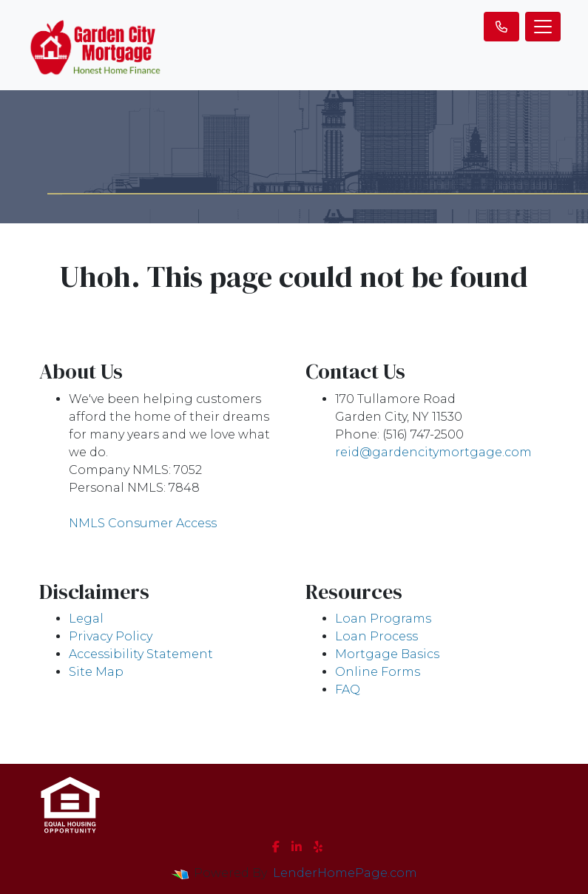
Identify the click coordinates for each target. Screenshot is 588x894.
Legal (86, 619)
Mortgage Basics (387, 654)
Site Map (96, 672)
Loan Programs (383, 619)
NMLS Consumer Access (143, 523)
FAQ (348, 690)
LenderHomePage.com (345, 873)
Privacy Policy (111, 636)
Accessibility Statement (141, 654)
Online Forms (378, 672)
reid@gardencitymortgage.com (433, 452)
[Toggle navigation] (543, 27)
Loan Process (376, 636)
